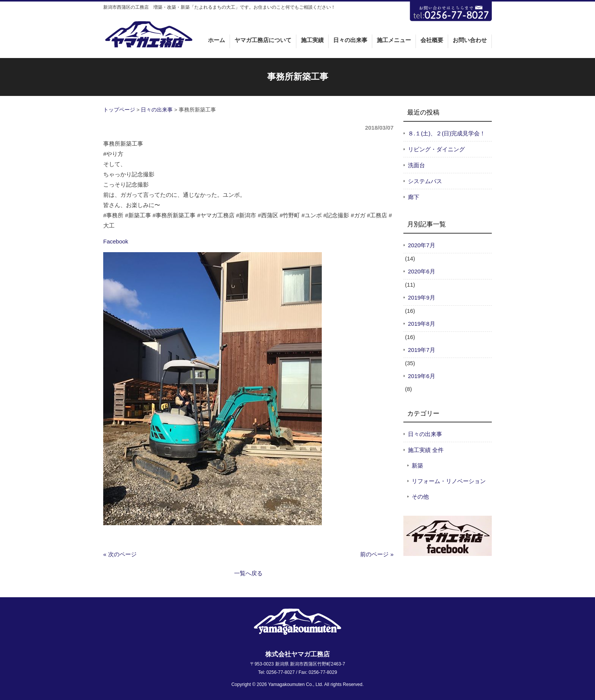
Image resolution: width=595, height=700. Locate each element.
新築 (417, 465)
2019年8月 (422, 324)
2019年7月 (422, 350)
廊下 (414, 197)
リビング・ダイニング (436, 149)
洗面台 (416, 165)
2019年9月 (422, 297)
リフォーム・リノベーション (449, 481)
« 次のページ (120, 554)
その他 (420, 497)
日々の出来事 (157, 110)
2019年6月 (422, 376)
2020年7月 (422, 245)
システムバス (425, 181)
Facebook (116, 241)
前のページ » (377, 554)
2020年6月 (422, 271)
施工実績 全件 (426, 450)
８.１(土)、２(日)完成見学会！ (447, 133)
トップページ (119, 110)
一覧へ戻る (248, 573)
